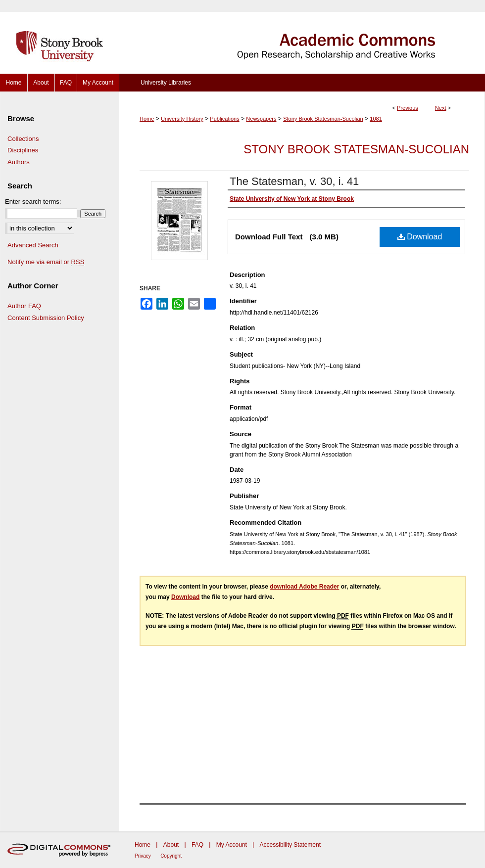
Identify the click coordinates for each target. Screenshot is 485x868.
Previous (408, 108)
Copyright (171, 856)
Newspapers (261, 119)
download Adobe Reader (304, 587)
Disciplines (23, 150)
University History (182, 119)
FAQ (197, 845)
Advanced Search (33, 245)
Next (441, 108)
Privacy (143, 856)
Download (420, 237)
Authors (19, 162)
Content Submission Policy (46, 318)
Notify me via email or (46, 262)
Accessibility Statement (290, 845)
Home (147, 119)
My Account (232, 845)
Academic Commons (302, 37)
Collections (23, 139)
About (171, 845)
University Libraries (166, 83)
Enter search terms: (33, 202)
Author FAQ (24, 306)
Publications (224, 119)
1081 (376, 119)
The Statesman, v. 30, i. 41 (294, 181)
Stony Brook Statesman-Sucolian (323, 119)
